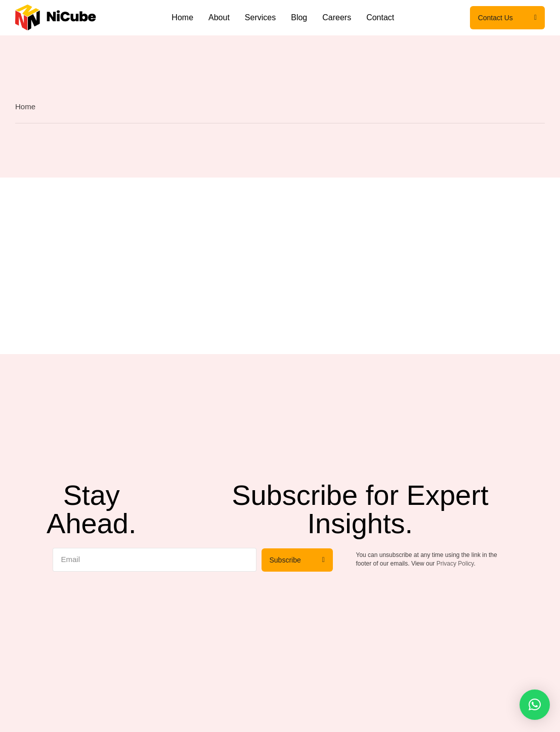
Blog (299, 17)
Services (260, 17)
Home (182, 17)
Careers (337, 17)
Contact (380, 17)
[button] (535, 705)
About (219, 17)
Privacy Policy (455, 564)
